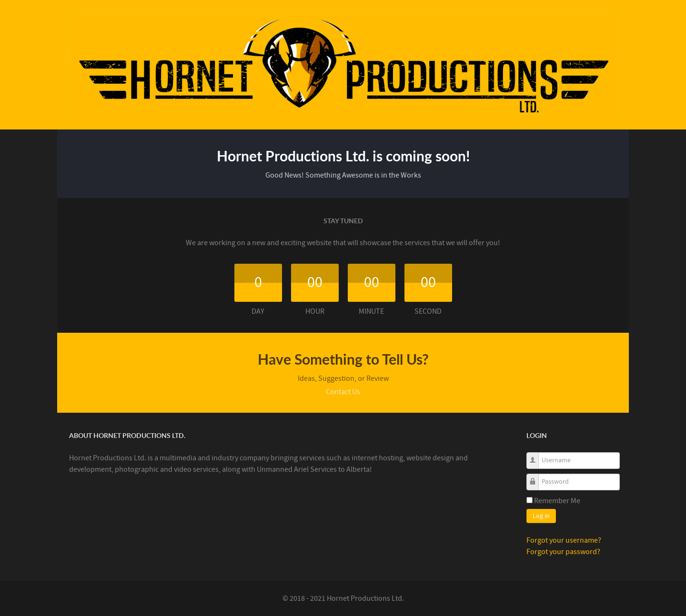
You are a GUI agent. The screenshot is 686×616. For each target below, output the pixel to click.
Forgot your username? (564, 540)
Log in (541, 516)
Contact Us (343, 392)
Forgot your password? (563, 552)
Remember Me (557, 501)
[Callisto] (343, 64)
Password (536, 477)
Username (536, 455)
